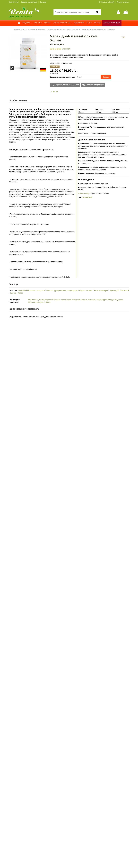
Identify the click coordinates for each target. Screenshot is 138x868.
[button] (27, 23)
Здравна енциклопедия (29, 2)
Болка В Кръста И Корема (50, 300)
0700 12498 (87, 197)
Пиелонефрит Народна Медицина (110, 300)
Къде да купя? (14, 2)
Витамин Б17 (33, 300)
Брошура (43, 2)
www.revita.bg (84, 194)
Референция (55, 63)
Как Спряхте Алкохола (86, 300)
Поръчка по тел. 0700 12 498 (67, 85)
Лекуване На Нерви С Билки (39, 302)
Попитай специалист (95, 85)
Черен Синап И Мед (69, 300)
